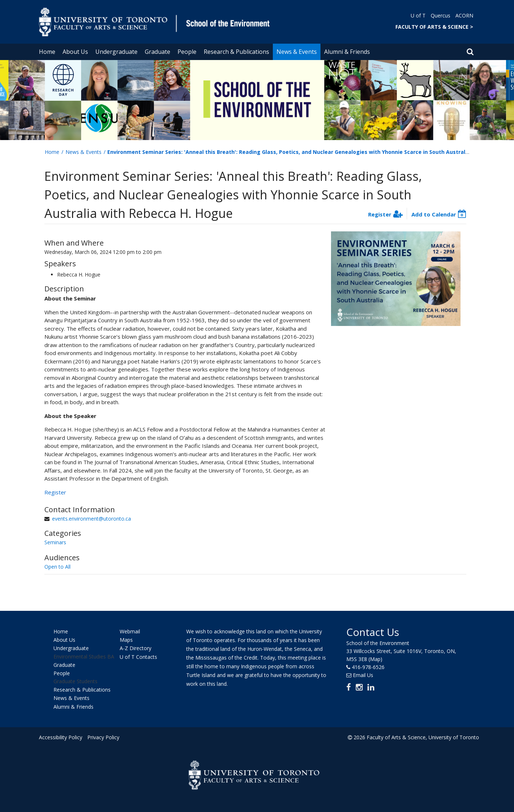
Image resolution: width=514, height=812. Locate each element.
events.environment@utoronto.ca (91, 519)
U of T (418, 15)
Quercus (441, 15)
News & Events (297, 52)
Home (47, 52)
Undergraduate (116, 52)
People (187, 52)
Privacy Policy (103, 737)
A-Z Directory (136, 648)
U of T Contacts (138, 657)
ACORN (464, 15)
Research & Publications (236, 52)
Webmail (130, 631)
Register (380, 214)
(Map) (375, 659)
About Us (75, 52)
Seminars (55, 542)
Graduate (158, 52)
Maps (126, 640)
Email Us (363, 675)
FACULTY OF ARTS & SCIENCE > (434, 27)
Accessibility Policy (61, 737)
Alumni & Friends (347, 52)
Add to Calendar (434, 214)
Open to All (57, 567)
